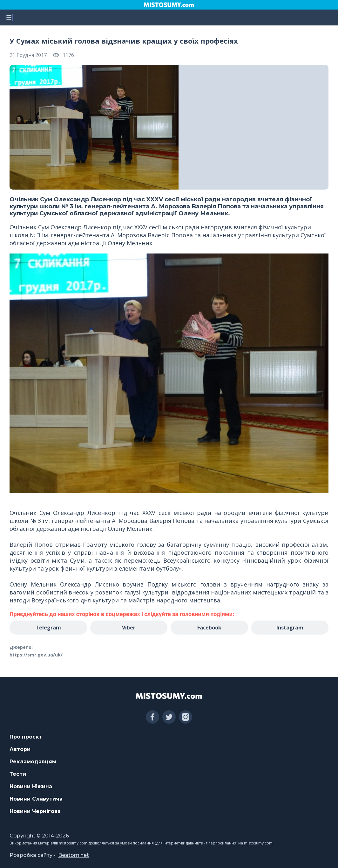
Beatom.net (74, 855)
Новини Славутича (36, 799)
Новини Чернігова (35, 811)
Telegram (48, 628)
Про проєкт (26, 737)
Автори (20, 749)
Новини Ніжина (31, 786)
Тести (18, 774)
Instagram (290, 628)
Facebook (209, 628)
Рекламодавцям (33, 762)
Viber (129, 628)
